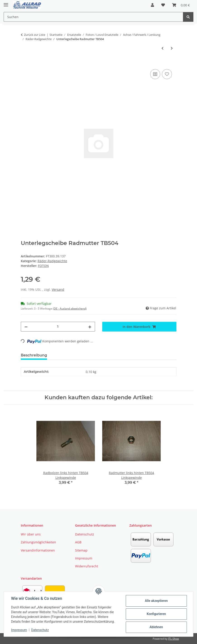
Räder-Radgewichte (52, 261)
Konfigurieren (156, 614)
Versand (58, 289)
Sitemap (81, 550)
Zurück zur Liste (35, 35)
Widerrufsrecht (87, 566)
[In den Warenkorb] (24, 63)
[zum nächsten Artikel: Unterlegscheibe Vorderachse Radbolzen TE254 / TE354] (172, 48)
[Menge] (58, 327)
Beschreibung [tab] (34, 355)
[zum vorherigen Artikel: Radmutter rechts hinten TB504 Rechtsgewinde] (163, 48)
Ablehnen (156, 627)
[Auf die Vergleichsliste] (155, 74)
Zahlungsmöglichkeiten (38, 542)
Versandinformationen (38, 550)
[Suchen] (188, 17)
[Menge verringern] (26, 327)
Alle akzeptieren (156, 601)
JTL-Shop (173, 639)
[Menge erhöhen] (90, 327)
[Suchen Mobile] (93, 17)
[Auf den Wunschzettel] (167, 74)
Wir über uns (31, 534)
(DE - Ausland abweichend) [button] (70, 309)
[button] (152, 5)
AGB (78, 542)
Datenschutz (40, 630)
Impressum (19, 630)
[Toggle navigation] (6, 3)
